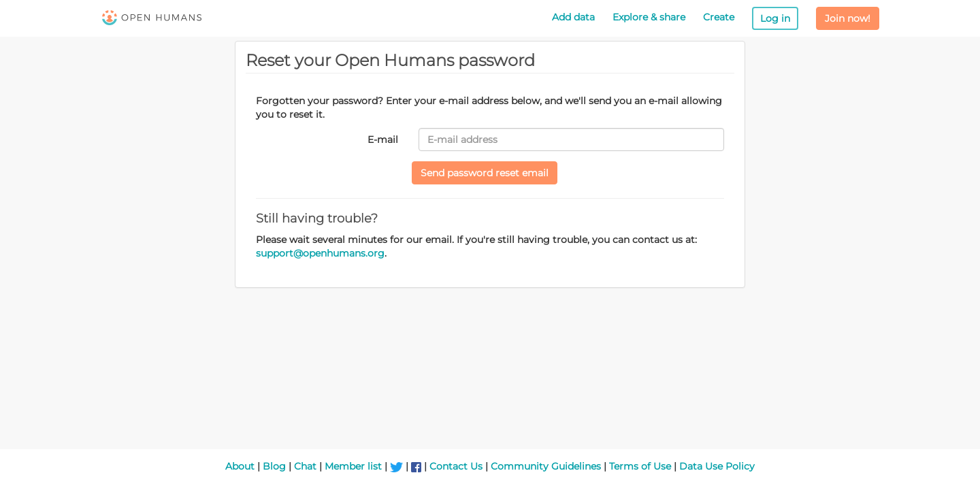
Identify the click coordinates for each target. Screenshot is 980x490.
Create (719, 17)
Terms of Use (640, 466)
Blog (274, 466)
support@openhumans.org (320, 253)
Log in (775, 18)
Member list (353, 466)
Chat (305, 466)
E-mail (383, 140)
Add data (573, 17)
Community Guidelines (546, 466)
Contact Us (456, 466)
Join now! (848, 18)
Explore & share (649, 17)
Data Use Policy (717, 466)
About (240, 466)
